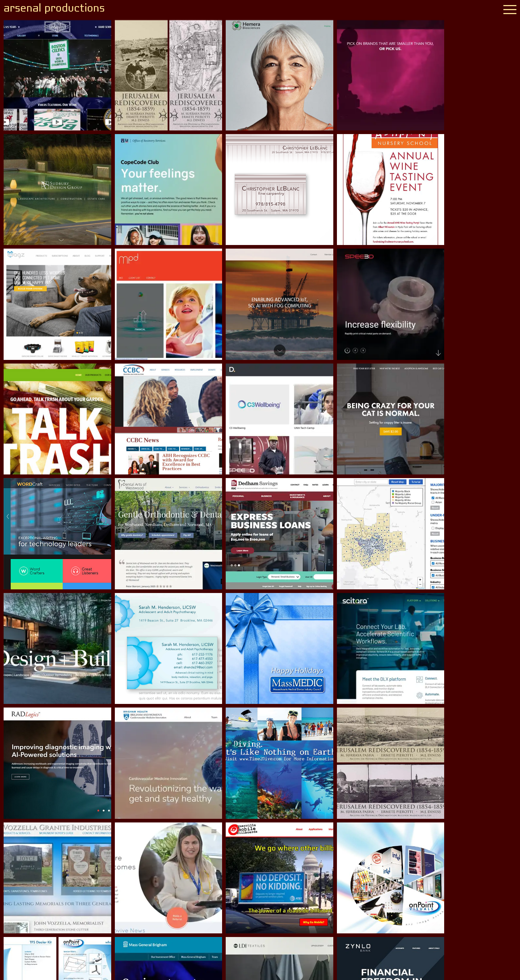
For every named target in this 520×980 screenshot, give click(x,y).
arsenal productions (56, 9)
